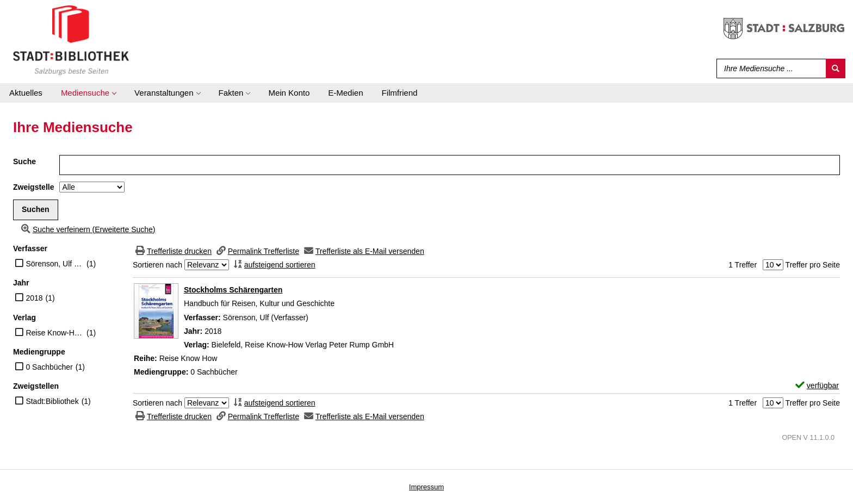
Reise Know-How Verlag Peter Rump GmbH (55, 333)
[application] (88, 93)
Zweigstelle (33, 187)
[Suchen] (836, 69)
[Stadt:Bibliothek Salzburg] (71, 40)
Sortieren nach (157, 265)
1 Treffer (743, 265)
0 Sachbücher (49, 367)
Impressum (426, 487)
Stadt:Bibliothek (52, 401)
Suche (24, 161)
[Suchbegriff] (769, 69)
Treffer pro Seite (813, 265)
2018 (34, 298)
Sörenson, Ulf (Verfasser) (55, 264)
